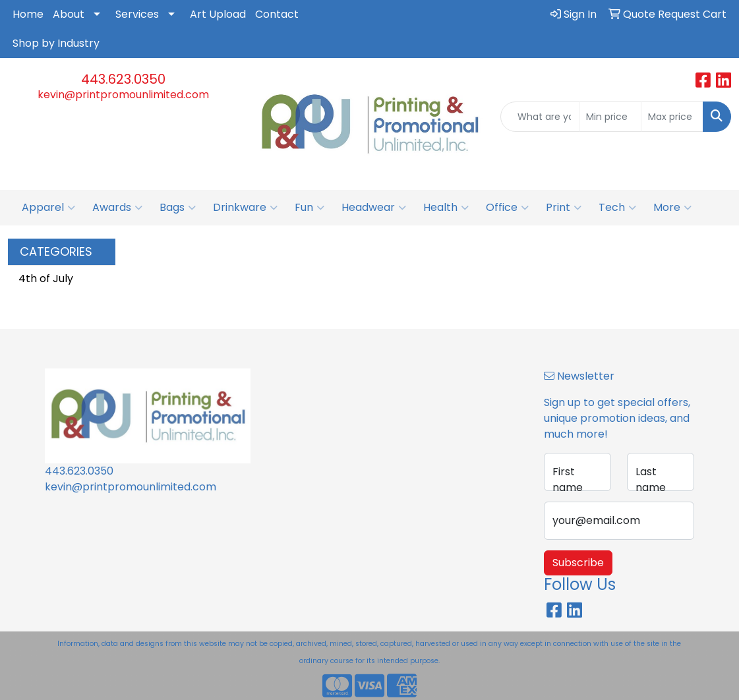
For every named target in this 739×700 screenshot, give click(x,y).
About (69, 14)
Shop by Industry (56, 43)
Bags (178, 208)
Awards (117, 208)
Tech (617, 208)
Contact (277, 14)
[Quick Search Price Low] (610, 117)
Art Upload (218, 14)
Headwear (374, 208)
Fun (310, 208)
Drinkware (245, 208)
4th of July (46, 278)
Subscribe (578, 563)
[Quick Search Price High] (672, 117)
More (672, 208)
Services (137, 14)
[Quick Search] (540, 117)
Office (507, 208)
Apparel (48, 208)
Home (28, 14)
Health (446, 208)
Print (564, 208)
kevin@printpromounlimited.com (123, 95)
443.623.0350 (123, 79)
